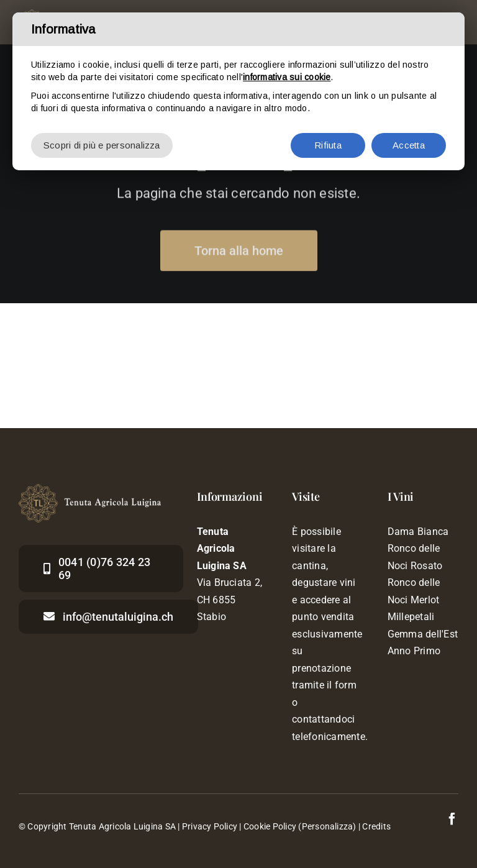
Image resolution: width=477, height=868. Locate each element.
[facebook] (452, 819)
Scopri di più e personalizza (102, 145)
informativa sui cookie (287, 77)
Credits (376, 826)
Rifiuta (328, 145)
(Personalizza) (327, 826)
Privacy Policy (210, 826)
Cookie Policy (270, 826)
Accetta (409, 145)
